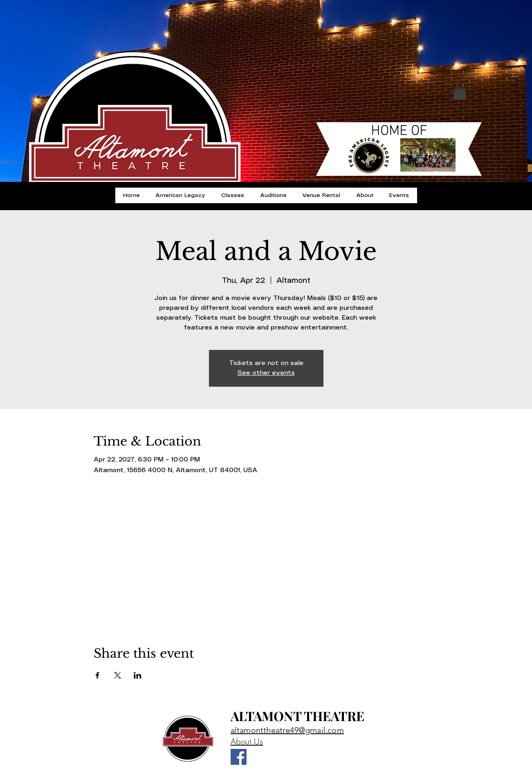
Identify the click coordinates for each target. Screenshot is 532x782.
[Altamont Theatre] (239, 757)
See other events (266, 373)
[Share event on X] (118, 675)
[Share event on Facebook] (98, 675)
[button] (460, 91)
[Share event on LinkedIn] (138, 675)
